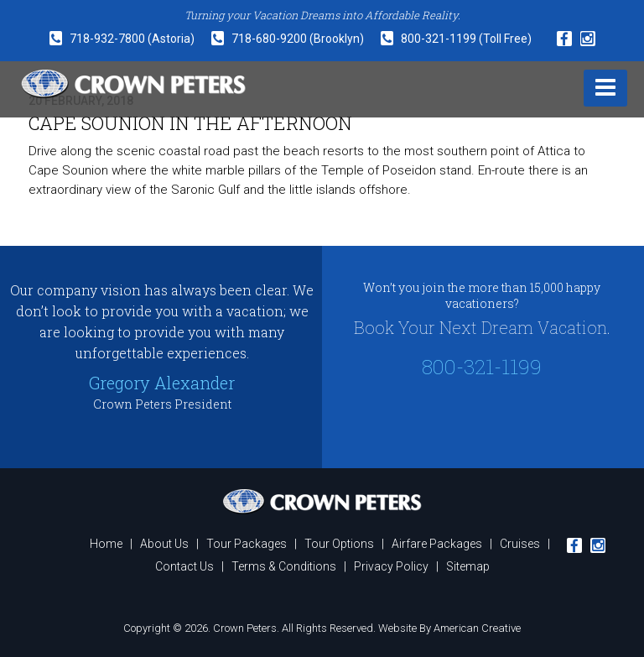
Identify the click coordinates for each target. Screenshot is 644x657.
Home (106, 544)
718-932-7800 (107, 39)
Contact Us (184, 566)
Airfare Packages (437, 544)
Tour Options (339, 544)
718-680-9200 (270, 39)
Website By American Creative (449, 628)
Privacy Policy (391, 566)
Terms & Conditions (284, 566)
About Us (164, 544)
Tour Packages (247, 544)
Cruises (520, 544)
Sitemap (468, 566)
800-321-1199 (440, 39)
